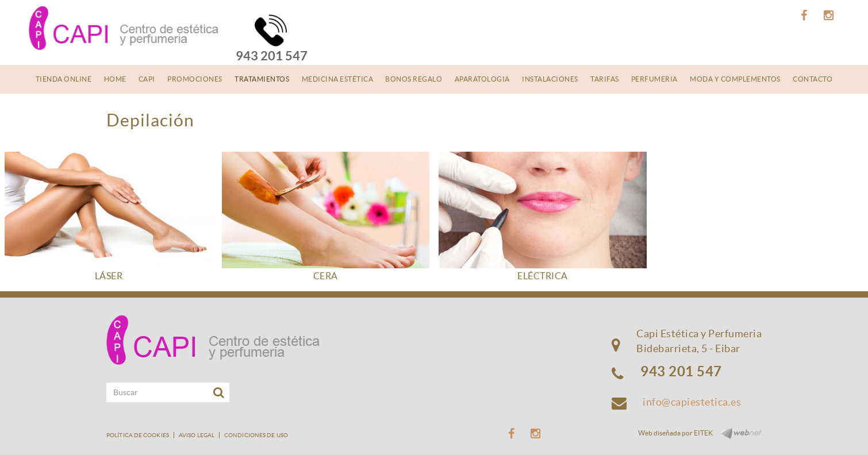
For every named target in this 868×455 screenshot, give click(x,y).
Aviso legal (197, 435)
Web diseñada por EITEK (675, 433)
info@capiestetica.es (692, 402)
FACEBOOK (806, 16)
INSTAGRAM (830, 16)
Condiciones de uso (256, 435)
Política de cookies (138, 435)
